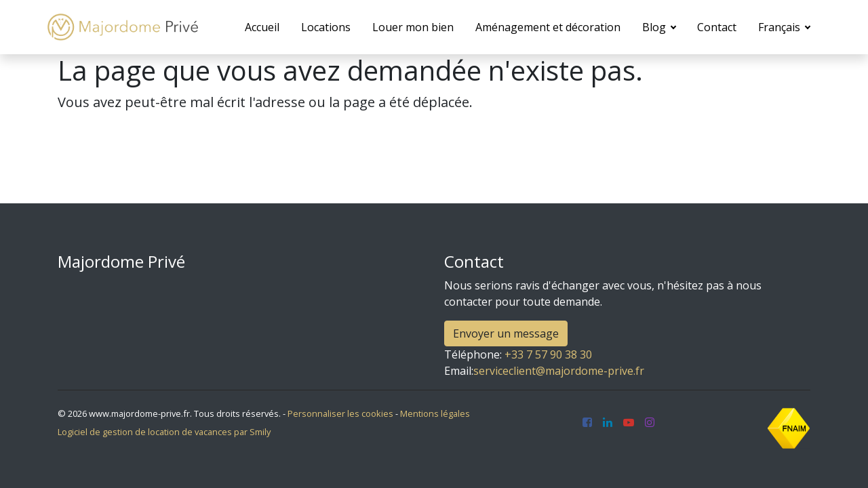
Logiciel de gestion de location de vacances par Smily (164, 432)
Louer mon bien (413, 27)
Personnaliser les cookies (340, 413)
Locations (326, 27)
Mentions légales (435, 413)
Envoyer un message (506, 333)
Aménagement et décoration (548, 27)
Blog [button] (655, 27)
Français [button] (781, 27)
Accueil (262, 27)
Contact (717, 27)
